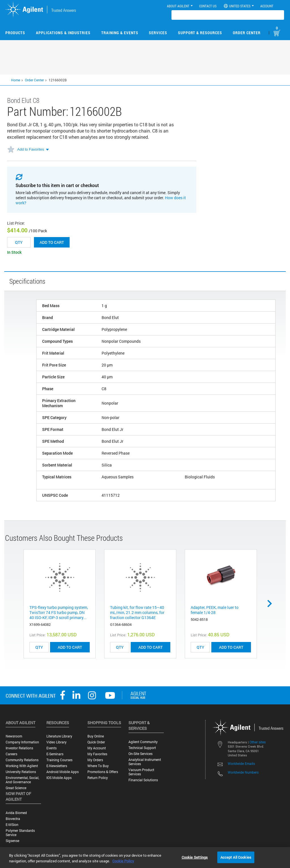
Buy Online (96, 736)
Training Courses (59, 760)
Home (16, 80)
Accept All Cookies (236, 857)
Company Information (22, 742)
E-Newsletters (57, 766)
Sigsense (12, 841)
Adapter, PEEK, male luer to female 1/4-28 (215, 610)
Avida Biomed (16, 813)
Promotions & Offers (103, 772)
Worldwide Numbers (243, 772)
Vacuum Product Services (141, 772)
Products (15, 33)
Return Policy (98, 778)
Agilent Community (143, 742)
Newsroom (14, 736)
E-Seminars (55, 754)
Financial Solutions (143, 780)
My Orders (95, 760)
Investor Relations (19, 748)
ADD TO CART (70, 647)
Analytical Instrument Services (145, 762)
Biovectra (13, 819)
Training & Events (120, 33)
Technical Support (142, 748)
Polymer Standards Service (20, 833)
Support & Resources (200, 33)
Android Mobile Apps (63, 772)
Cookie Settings (195, 857)
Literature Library (59, 736)
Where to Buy (98, 766)
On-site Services (140, 754)
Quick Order (96, 742)
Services (158, 33)
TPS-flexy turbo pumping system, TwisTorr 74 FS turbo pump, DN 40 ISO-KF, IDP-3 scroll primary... (59, 612)
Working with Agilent (22, 766)
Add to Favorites (31, 149)
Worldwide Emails (241, 763)
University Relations (21, 772)
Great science (16, 788)
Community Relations (22, 760)
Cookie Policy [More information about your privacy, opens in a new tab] (123, 861)
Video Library (56, 742)
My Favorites (97, 754)
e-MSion (12, 825)
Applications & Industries (63, 33)
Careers (11, 754)
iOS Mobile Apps (59, 778)
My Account (97, 748)
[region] (145, 858)
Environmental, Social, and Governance (22, 780)
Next (272, 604)
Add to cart (52, 242)
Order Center (247, 33)
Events (51, 748)
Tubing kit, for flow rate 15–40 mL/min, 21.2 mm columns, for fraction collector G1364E (137, 612)
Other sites (258, 742)
